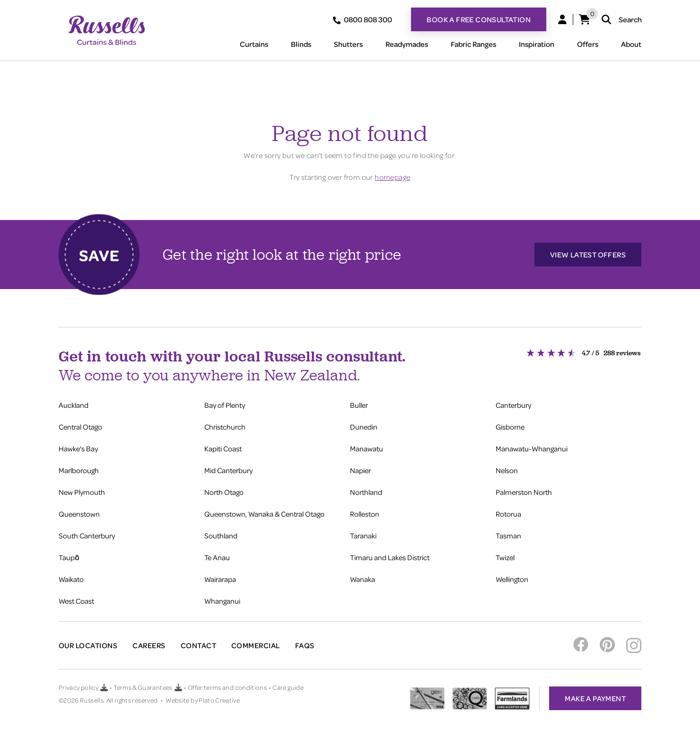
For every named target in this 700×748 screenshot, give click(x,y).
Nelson (507, 470)
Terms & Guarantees (143, 687)
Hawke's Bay (78, 449)
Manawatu (367, 449)
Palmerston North (524, 492)
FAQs (305, 645)
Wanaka (363, 579)
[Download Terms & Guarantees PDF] (178, 687)
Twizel (505, 557)
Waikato (71, 579)
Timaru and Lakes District (390, 557)
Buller (359, 405)
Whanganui (222, 601)
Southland (221, 536)
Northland (366, 492)
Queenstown (79, 514)
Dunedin (364, 427)
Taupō (69, 557)
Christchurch (225, 427)
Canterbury (513, 405)
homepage (392, 177)
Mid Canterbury (228, 470)
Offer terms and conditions (227, 687)
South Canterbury (87, 536)
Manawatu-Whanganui (532, 449)
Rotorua (508, 514)
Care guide (288, 687)
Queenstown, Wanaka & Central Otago (264, 514)
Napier (360, 470)
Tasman (508, 536)
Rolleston (365, 514)
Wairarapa (220, 579)
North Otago (224, 492)
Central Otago (80, 427)
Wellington (512, 579)
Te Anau (217, 557)
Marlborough (79, 470)
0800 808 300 (363, 19)
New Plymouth (82, 492)
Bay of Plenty (225, 405)
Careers (149, 645)
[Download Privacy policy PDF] (104, 687)
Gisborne (510, 427)
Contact (198, 645)
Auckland (74, 405)
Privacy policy (79, 687)
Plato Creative (219, 700)
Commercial (256, 645)
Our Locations (88, 645)
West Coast (76, 601)
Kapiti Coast (223, 449)
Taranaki (363, 536)
